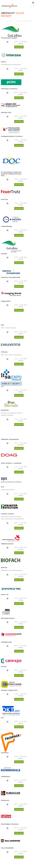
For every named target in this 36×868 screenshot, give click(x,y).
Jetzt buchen (19, 47)
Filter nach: (24, 21)
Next (33, 206)
